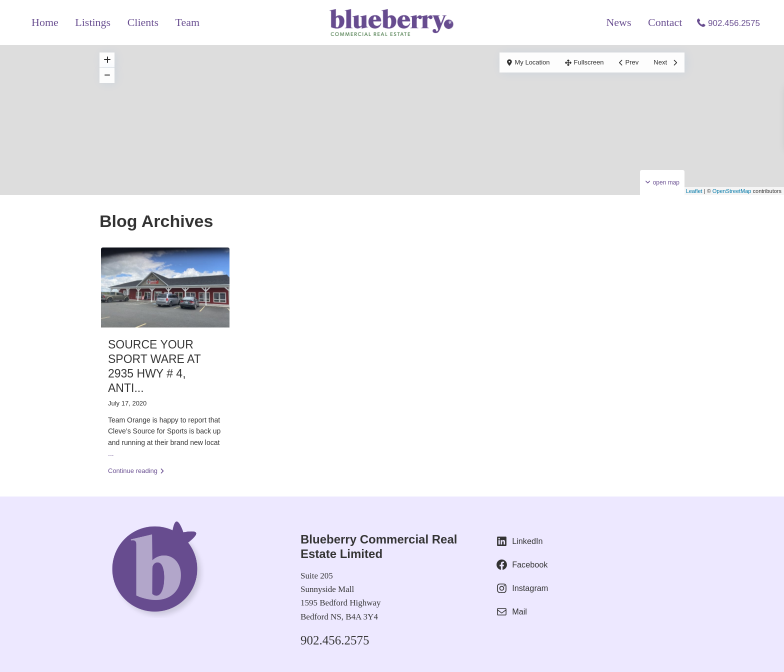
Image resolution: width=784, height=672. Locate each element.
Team (188, 22)
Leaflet (690, 191)
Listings (93, 22)
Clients (143, 22)
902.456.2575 (734, 23)
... (111, 453)
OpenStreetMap (732, 191)
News (618, 22)
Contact (665, 22)
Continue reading (136, 471)
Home (45, 22)
